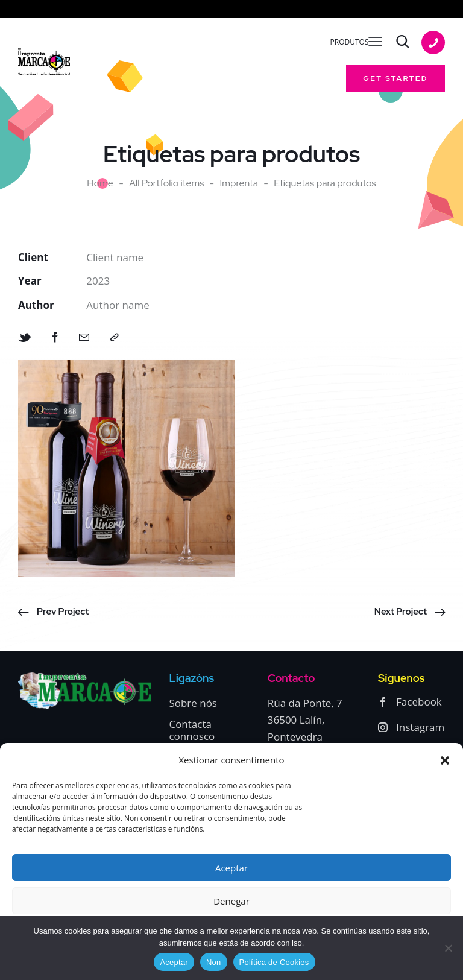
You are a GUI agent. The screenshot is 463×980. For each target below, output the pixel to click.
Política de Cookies (274, 962)
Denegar (231, 901)
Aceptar (231, 868)
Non (214, 962)
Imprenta (239, 183)
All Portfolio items (166, 183)
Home (100, 183)
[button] (445, 760)
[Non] (448, 948)
